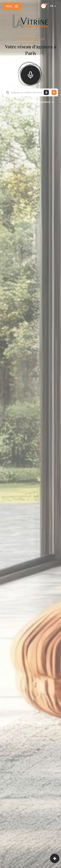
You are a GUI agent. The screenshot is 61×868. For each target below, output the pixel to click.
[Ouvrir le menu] (12, 6)
